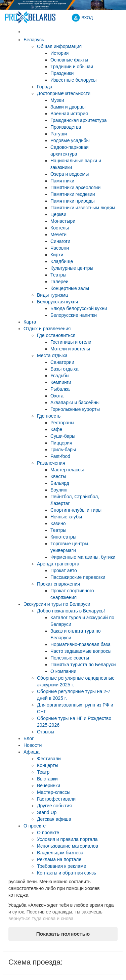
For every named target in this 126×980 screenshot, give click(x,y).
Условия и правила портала (67, 839)
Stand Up (47, 812)
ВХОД (87, 18)
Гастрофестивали (56, 799)
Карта (30, 322)
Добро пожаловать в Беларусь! (71, 611)
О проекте (35, 826)
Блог (29, 738)
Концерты (48, 765)
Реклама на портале (59, 859)
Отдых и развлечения (47, 329)
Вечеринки (49, 785)
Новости (33, 745)
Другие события (54, 806)
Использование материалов (68, 846)
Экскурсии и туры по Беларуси (57, 604)
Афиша (32, 752)
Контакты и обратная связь (67, 873)
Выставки (47, 779)
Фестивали (49, 759)
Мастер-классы (54, 792)
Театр (43, 772)
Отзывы (46, 732)
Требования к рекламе (61, 866)
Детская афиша (54, 819)
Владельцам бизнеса (60, 853)
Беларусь (34, 40)
